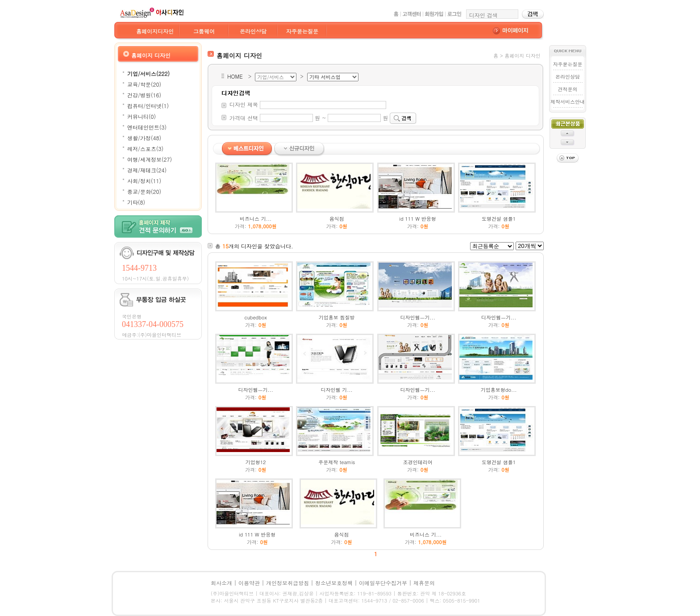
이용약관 (249, 583)
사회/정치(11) (144, 181)
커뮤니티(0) (142, 116)
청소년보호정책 (334, 583)
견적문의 (567, 89)
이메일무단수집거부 (383, 583)
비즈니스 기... (256, 219)
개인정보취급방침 (287, 583)
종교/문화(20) (144, 191)
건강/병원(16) (144, 95)
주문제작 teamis (337, 462)
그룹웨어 (204, 31)
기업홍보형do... (499, 390)
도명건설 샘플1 (499, 219)
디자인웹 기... (337, 390)
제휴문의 (424, 583)
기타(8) (136, 202)
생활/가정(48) (144, 138)
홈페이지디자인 (155, 31)
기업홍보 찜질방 (337, 317)
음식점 (337, 219)
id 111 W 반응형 (418, 219)
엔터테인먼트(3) (147, 127)
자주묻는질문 (302, 31)
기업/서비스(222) (148, 73)
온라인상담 (253, 31)
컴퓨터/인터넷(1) (148, 106)
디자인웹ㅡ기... (417, 317)
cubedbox (256, 317)
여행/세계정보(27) (150, 159)
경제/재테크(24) (147, 170)
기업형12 (256, 462)
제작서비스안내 (568, 102)
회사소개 (221, 583)
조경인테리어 (418, 462)
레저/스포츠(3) (145, 149)
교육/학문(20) (144, 84)
